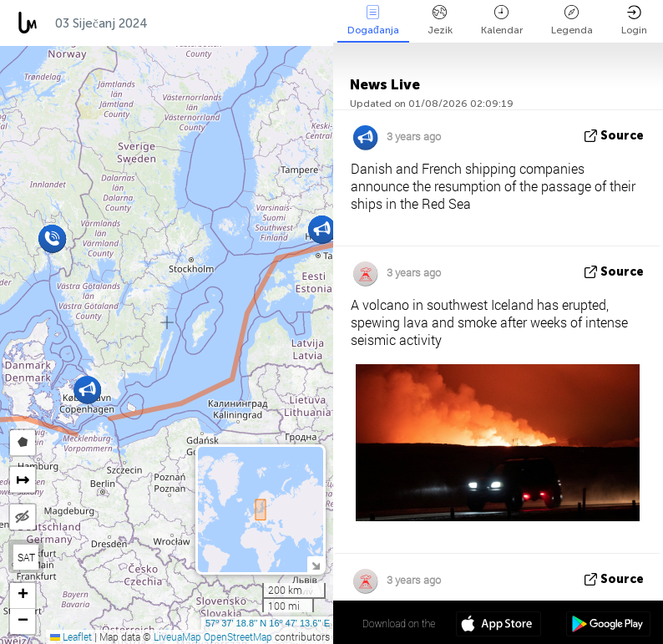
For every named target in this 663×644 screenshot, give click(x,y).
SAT (26, 557)
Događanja (373, 20)
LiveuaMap (177, 636)
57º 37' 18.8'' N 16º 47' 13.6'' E (268, 623)
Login (634, 20)
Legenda (572, 20)
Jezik (440, 20)
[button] (322, 229)
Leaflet (71, 636)
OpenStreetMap (238, 636)
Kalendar (502, 20)
